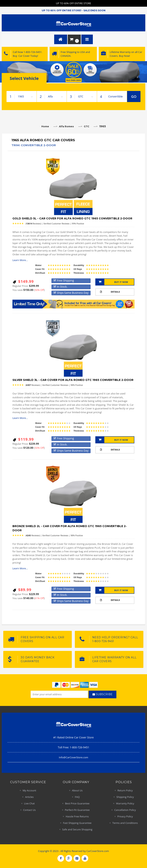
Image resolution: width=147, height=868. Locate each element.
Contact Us (29, 810)
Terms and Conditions (125, 823)
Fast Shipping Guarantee (77, 823)
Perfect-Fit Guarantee (77, 810)
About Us (77, 790)
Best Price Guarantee (77, 803)
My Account (29, 790)
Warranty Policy (125, 803)
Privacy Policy (125, 816)
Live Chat (29, 803)
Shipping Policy (125, 797)
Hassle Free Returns (77, 816)
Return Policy (125, 790)
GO (134, 97)
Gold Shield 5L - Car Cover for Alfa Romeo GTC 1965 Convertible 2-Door (72, 218)
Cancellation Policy (125, 810)
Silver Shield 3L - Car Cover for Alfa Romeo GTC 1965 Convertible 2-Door (73, 380)
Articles (29, 797)
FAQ (77, 797)
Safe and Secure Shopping (77, 829)
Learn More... (20, 260)
